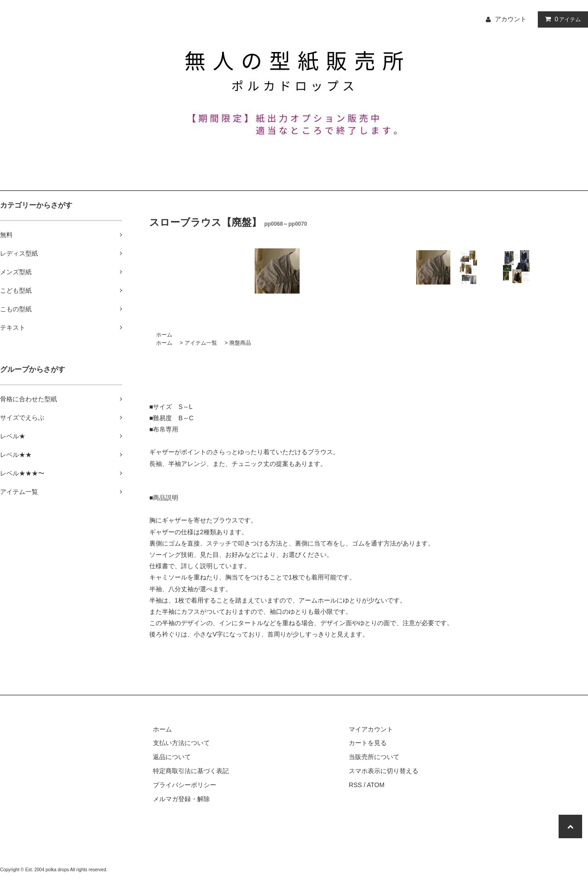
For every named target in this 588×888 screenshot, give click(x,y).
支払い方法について (181, 743)
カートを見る (368, 743)
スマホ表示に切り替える (384, 771)
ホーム (164, 335)
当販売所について (374, 757)
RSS (355, 785)
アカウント (511, 19)
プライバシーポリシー (185, 785)
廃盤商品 (240, 343)
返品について (172, 757)
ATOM (376, 785)
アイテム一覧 (201, 343)
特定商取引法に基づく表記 (191, 771)
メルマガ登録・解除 (181, 799)
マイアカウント (371, 729)
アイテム (561, 19)
